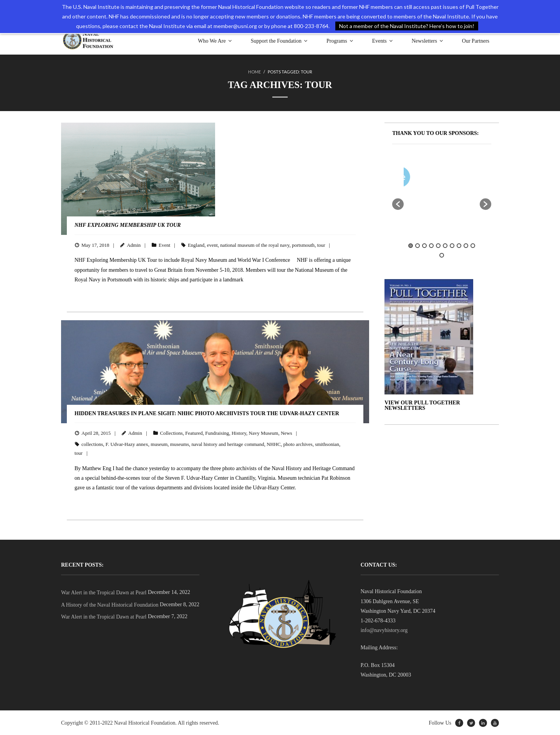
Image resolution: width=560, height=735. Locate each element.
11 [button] (442, 255)
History (239, 433)
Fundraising (217, 433)
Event (164, 245)
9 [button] (466, 245)
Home (254, 72)
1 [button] (411, 245)
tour (321, 245)
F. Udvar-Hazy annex (127, 444)
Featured (194, 433)
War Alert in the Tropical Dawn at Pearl (104, 592)
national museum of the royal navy (255, 245)
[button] (398, 204)
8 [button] (459, 245)
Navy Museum (264, 433)
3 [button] (424, 245)
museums (180, 444)
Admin (134, 245)
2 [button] (418, 245)
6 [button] (445, 245)
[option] (464, 178)
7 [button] (452, 245)
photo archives (298, 444)
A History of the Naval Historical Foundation (110, 604)
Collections (171, 433)
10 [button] (473, 245)
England (196, 245)
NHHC (274, 444)
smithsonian (327, 444)
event (212, 245)
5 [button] (438, 245)
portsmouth (303, 245)
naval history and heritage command (228, 444)
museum (159, 444)
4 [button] (431, 245)
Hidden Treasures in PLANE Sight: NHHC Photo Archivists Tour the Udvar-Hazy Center (207, 413)
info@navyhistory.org (384, 630)
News (287, 433)
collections (92, 444)
